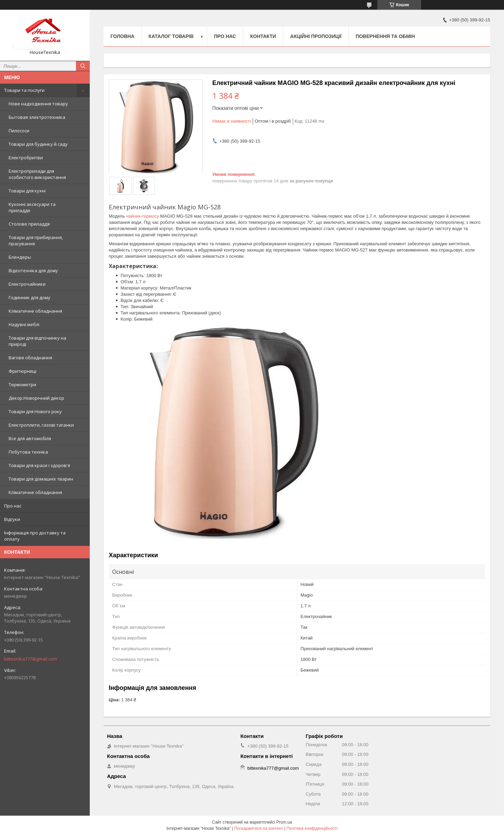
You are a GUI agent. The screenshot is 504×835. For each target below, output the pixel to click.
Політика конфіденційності (312, 828)
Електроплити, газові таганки (41, 425)
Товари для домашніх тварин (41, 479)
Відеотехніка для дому (33, 271)
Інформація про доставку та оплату (35, 536)
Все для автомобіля (30, 438)
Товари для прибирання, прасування (36, 240)
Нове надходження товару (38, 104)
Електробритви (26, 158)
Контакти (263, 36)
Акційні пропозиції (316, 36)
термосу (150, 216)
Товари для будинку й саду (38, 144)
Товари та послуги (24, 90)
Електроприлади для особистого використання (37, 174)
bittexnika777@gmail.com (31, 659)
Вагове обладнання (30, 358)
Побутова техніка (28, 452)
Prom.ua (284, 822)
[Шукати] (83, 66)
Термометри (22, 385)
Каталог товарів (171, 36)
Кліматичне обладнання (35, 311)
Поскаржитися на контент (259, 828)
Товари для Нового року (35, 411)
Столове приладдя (29, 224)
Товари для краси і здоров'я (39, 465)
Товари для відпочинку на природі (37, 341)
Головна (122, 36)
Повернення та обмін (385, 36)
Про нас (13, 506)
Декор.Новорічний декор (36, 398)
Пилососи (19, 131)
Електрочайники (27, 284)
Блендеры (20, 257)
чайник (133, 216)
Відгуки (12, 519)
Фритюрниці (22, 371)
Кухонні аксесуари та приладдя (32, 207)
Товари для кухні (27, 191)
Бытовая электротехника (37, 117)
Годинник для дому (30, 297)
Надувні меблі (24, 324)
